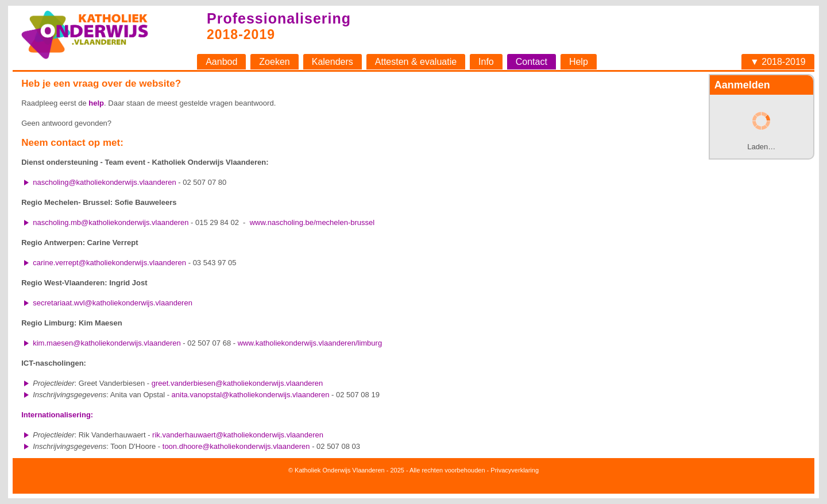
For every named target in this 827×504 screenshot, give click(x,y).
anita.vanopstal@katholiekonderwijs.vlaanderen (251, 395)
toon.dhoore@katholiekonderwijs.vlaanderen (236, 446)
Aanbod (221, 62)
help (96, 103)
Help (579, 62)
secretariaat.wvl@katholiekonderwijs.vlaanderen (113, 303)
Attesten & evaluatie (416, 62)
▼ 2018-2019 (778, 62)
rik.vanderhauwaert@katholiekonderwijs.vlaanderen (238, 435)
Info (486, 62)
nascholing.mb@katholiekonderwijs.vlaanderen (111, 222)
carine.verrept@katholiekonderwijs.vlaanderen (109, 263)
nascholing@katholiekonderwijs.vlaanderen (105, 182)
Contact (532, 62)
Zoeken (274, 62)
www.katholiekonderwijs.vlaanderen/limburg (310, 343)
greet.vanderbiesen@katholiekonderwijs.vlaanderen (237, 383)
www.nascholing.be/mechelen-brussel (312, 222)
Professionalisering (279, 18)
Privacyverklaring (515, 470)
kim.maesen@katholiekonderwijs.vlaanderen (107, 343)
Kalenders (333, 62)
